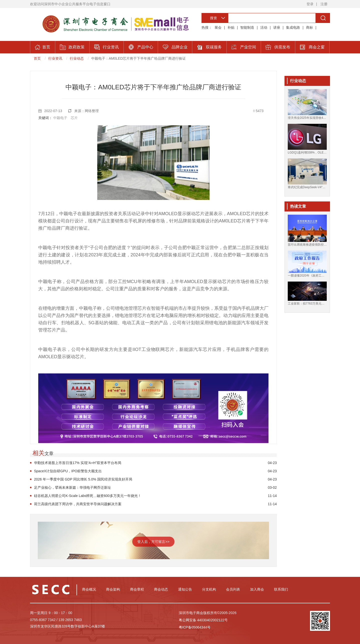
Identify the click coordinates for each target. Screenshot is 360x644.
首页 (37, 58)
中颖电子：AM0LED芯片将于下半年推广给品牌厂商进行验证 (138, 58)
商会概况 (89, 589)
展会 (218, 27)
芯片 (74, 118)
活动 (264, 27)
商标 (309, 27)
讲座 (277, 27)
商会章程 (137, 589)
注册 (324, 4)
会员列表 (233, 589)
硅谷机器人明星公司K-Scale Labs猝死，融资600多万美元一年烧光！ (88, 496)
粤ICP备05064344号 (195, 627)
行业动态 (77, 58)
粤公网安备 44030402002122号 (203, 620)
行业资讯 (55, 58)
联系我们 (281, 589)
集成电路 (293, 27)
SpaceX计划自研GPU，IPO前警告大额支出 (68, 471)
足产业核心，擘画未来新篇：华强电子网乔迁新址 (72, 487)
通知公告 (185, 589)
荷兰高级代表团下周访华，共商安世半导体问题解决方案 (78, 504)
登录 (310, 4)
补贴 (231, 27)
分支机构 (209, 589)
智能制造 (247, 27)
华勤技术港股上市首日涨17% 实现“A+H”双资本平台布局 (78, 463)
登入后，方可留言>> (153, 542)
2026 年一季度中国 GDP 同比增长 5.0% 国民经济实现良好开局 (83, 479)
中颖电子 (60, 118)
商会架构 (113, 589)
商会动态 (161, 589)
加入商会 (257, 589)
